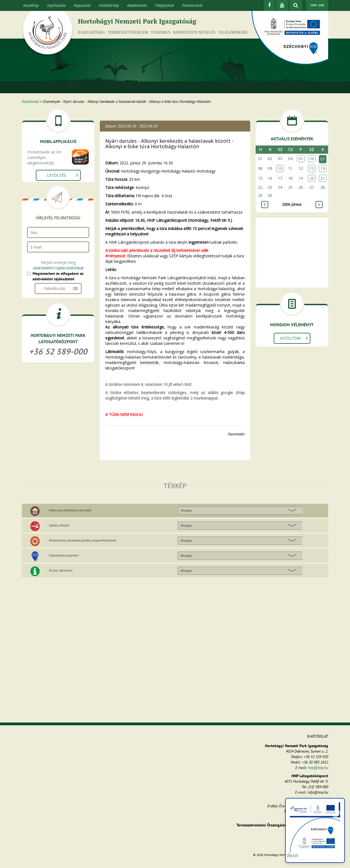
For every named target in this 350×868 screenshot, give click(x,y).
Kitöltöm (290, 338)
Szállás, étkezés (59, 525)
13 (312, 168)
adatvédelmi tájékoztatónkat (58, 268)
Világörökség (233, 32)
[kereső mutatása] (296, 5)
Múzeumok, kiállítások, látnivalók (70, 510)
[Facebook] (269, 5)
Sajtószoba (56, 5)
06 (312, 158)
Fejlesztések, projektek (64, 555)
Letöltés (56, 175)
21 (323, 178)
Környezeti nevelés (194, 32)
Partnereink (192, 5)
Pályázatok (165, 5)
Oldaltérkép (109, 5)
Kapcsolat (82, 5)
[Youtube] (282, 5)
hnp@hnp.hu (318, 768)
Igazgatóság (91, 32)
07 (323, 159)
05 (301, 158)
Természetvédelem (128, 32)
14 (323, 168)
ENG (321, 5)
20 (312, 178)
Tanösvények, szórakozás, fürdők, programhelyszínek (82, 540)
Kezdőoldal (30, 101)
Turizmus (161, 32)
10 (280, 168)
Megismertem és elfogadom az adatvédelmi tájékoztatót (58, 276)
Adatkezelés (137, 5)
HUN (313, 5)
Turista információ (61, 570)
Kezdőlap (31, 5)
